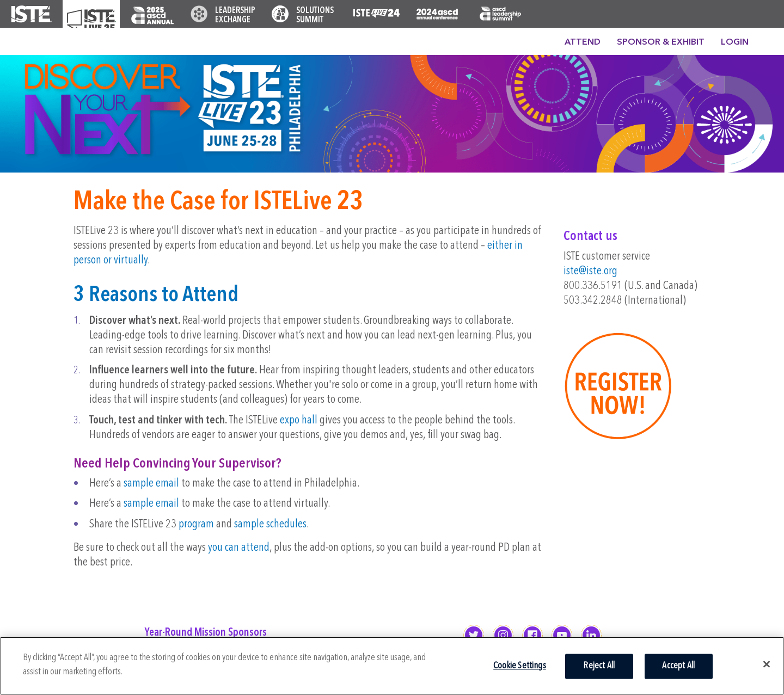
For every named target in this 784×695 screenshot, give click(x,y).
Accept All (678, 666)
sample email (151, 484)
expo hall (299, 420)
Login (735, 42)
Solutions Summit (315, 16)
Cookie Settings (520, 666)
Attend (583, 42)
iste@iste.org (590, 271)
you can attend (239, 548)
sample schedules (270, 524)
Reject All (599, 666)
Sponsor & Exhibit (661, 42)
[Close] (767, 664)
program (196, 524)
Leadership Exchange (235, 16)
